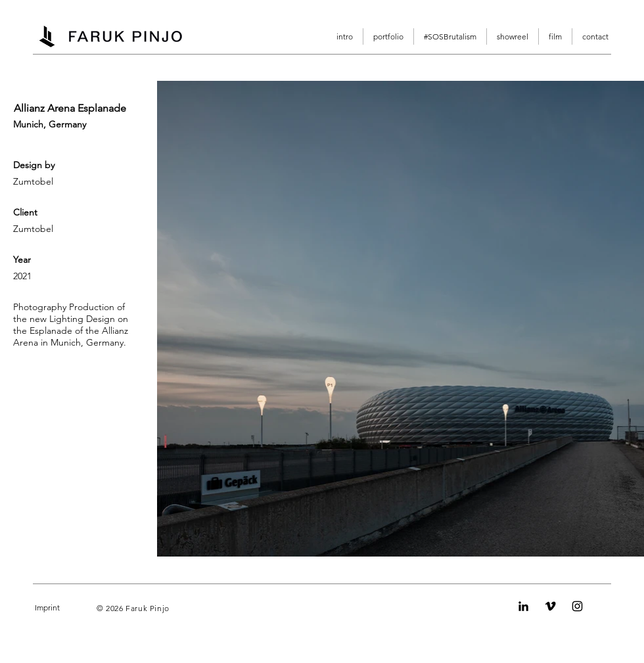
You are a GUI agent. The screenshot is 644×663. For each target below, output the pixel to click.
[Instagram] (577, 606)
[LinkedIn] (523, 606)
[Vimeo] (550, 606)
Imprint (47, 607)
